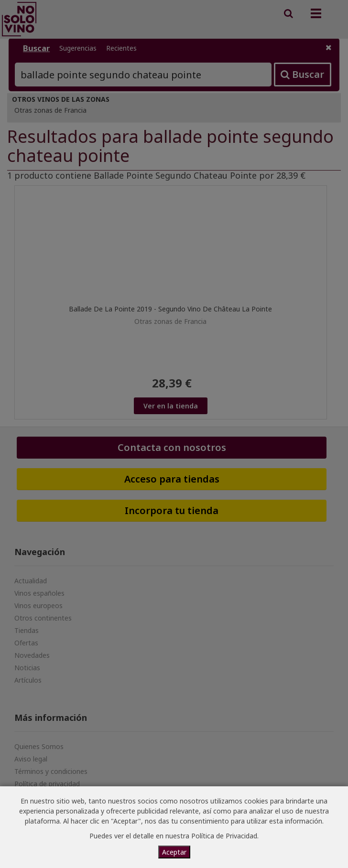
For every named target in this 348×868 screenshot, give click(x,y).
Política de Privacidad (224, 836)
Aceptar (174, 852)
